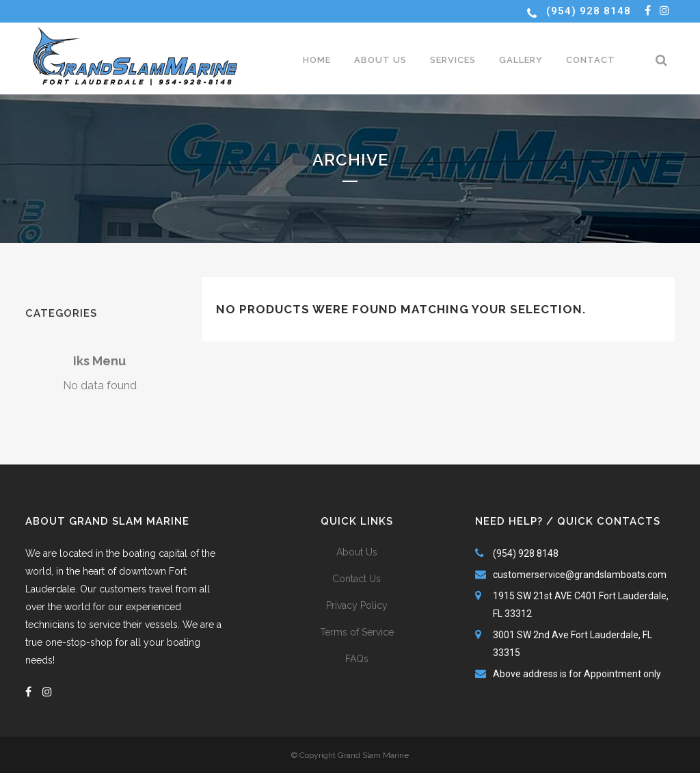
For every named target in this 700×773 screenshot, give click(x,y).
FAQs (357, 659)
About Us (357, 552)
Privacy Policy (357, 605)
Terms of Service (357, 632)
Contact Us (356, 579)
